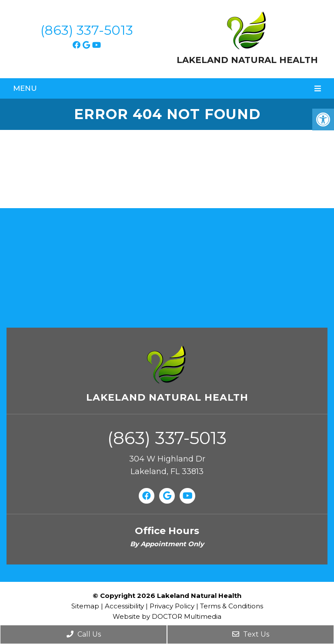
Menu (25, 88)
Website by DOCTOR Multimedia (167, 616)
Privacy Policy (173, 606)
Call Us (84, 634)
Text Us (251, 634)
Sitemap (85, 606)
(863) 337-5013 (87, 30)
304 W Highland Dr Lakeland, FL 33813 (167, 465)
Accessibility (124, 606)
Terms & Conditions (232, 606)
